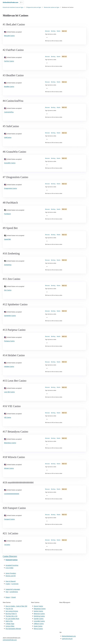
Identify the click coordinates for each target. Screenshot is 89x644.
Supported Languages (13, 589)
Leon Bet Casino (9, 392)
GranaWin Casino (10, 163)
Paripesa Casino (9, 341)
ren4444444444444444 (12, 494)
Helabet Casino (9, 367)
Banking (53, 31)
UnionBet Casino (39, 621)
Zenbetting (8, 265)
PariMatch (7, 214)
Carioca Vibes (10, 626)
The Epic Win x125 (11, 616)
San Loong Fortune (12, 611)
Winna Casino (38, 629)
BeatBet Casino (9, 87)
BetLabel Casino (9, 36)
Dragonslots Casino (10, 188)
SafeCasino (8, 137)
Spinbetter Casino (10, 316)
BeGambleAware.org (69, 636)
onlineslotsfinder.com (10, 640)
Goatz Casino (38, 626)
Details (59, 31)
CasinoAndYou (9, 112)
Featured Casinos (12, 560)
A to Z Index (9, 568)
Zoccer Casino (38, 606)
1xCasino (7, 545)
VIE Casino (8, 417)
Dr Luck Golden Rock (12, 619)
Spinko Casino (38, 611)
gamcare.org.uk (67, 639)
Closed (13, 597)
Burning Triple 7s (11, 614)
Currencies (15, 584)
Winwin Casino (9, 468)
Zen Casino (8, 290)
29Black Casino (39, 624)
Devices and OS (11, 576)
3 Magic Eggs (10, 624)
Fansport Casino (9, 519)
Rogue (8, 597)
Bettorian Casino (39, 614)
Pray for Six (9, 609)
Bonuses (47, 31)
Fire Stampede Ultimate (13, 629)
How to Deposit (11, 581)
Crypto (8, 584)
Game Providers (11, 573)
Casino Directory (10, 556)
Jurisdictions (14, 592)
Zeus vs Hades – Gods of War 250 (16, 606)
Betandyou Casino (10, 443)
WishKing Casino (39, 616)
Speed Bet (7, 239)
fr (21, 2)
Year (7, 592)
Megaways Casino (40, 609)
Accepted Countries (12, 565)
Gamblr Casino (39, 619)
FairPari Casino (9, 61)
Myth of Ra (9, 621)
